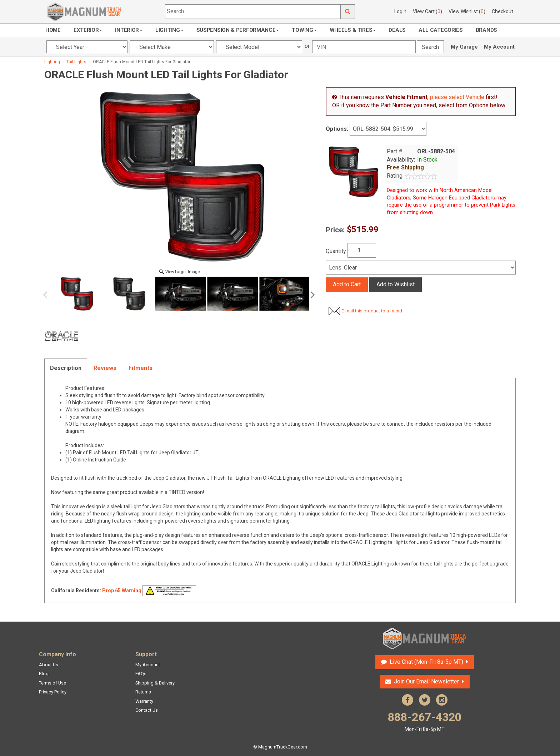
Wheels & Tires (353, 30)
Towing (304, 30)
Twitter (425, 700)
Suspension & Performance (238, 30)
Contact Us (147, 710)
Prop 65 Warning (122, 591)
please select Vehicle (457, 97)
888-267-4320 (425, 722)
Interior (129, 30)
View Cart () (427, 11)
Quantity (336, 251)
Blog (44, 674)
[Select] (421, 268)
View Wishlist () (467, 11)
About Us (49, 665)
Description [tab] (66, 368)
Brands (486, 30)
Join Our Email (426, 681)
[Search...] (253, 12)
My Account (499, 47)
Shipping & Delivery (155, 683)
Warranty (144, 701)
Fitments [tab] (141, 368)
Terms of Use (52, 683)
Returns (143, 692)
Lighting (169, 30)
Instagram (442, 700)
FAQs (141, 674)
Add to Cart (347, 284)
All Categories (441, 30)
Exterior (88, 30)
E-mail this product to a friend (372, 311)
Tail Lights (76, 62)
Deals (397, 30)
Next (311, 295)
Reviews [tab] (105, 368)
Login (400, 11)
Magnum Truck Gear (425, 638)
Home (53, 30)
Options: (337, 129)
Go (348, 12)
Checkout (502, 11)
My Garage (464, 47)
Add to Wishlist (396, 284)
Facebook (407, 700)
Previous (48, 295)
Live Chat (426, 662)
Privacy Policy (53, 692)
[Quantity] (362, 250)
